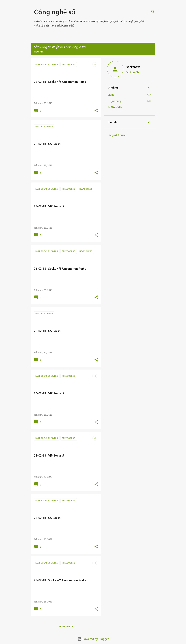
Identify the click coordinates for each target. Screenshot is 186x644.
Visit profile (133, 72)
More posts (66, 627)
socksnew (133, 67)
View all (39, 52)
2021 (111, 95)
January (116, 101)
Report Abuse (117, 135)
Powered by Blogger (93, 639)
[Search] (153, 12)
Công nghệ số (55, 12)
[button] (96, 111)
